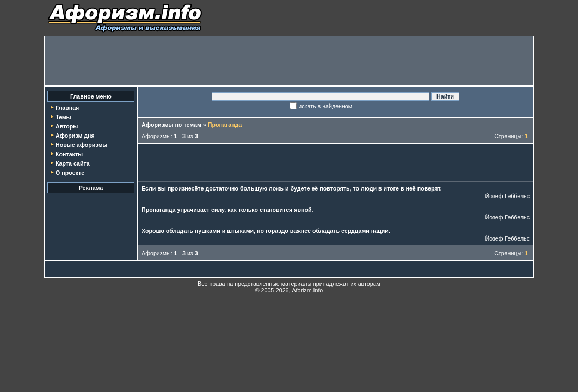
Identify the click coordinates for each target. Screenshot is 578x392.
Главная (67, 108)
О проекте (70, 173)
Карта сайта (73, 163)
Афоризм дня (75, 136)
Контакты (69, 154)
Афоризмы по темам (171, 125)
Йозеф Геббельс (507, 196)
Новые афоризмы (81, 145)
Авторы (67, 126)
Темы (63, 117)
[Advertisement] (289, 61)
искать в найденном (325, 106)
